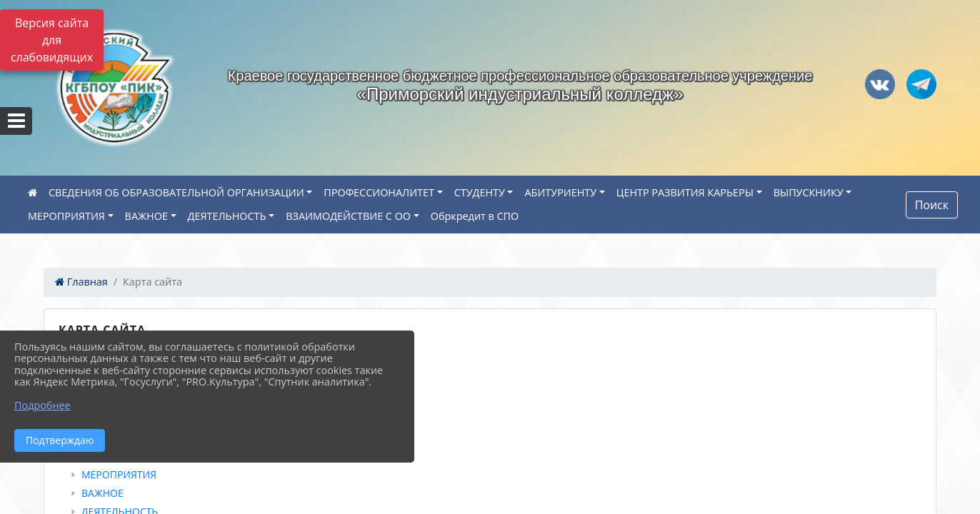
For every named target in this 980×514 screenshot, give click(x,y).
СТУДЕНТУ (480, 192)
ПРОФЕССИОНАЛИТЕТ (379, 192)
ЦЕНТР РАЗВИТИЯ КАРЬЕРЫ (685, 192)
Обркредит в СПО (475, 216)
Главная (81, 282)
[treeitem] (493, 363)
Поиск (932, 205)
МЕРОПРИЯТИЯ (66, 216)
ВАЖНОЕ (146, 216)
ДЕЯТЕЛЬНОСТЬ (227, 216)
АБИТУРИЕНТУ (560, 192)
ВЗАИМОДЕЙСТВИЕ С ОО (348, 216)
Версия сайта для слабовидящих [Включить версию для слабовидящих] (52, 40)
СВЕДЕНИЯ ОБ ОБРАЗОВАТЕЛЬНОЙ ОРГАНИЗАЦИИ (176, 192)
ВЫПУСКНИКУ (809, 192)
